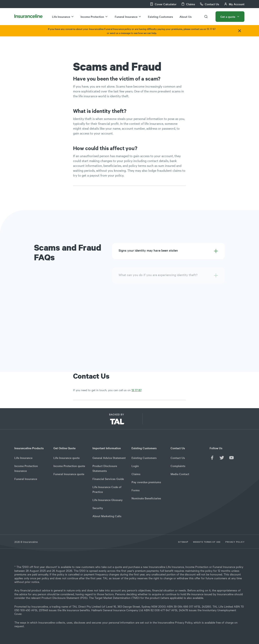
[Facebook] (212, 458)
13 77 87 (136, 390)
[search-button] (206, 17)
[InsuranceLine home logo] (28, 16)
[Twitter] (222, 458)
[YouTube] (231, 458)
